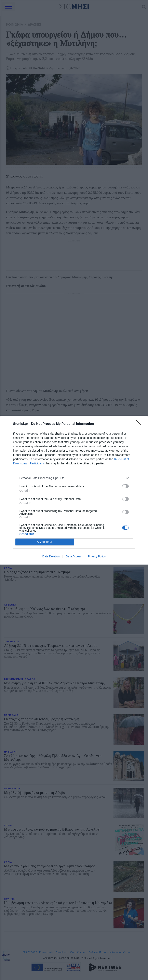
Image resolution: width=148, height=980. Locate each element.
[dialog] (74, 490)
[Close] (140, 424)
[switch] (125, 486)
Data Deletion (51, 556)
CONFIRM (45, 542)
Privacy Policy (97, 556)
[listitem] (74, 478)
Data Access (74, 556)
